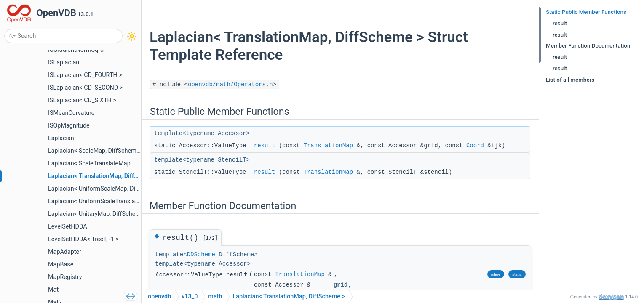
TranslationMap (328, 146)
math (215, 296)
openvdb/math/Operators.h (230, 85)
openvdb (159, 296)
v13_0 (190, 296)
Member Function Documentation (588, 46)
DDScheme (201, 255)
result (265, 146)
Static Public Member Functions (586, 12)
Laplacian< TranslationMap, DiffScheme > (289, 296)
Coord (475, 146)
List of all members (570, 80)
